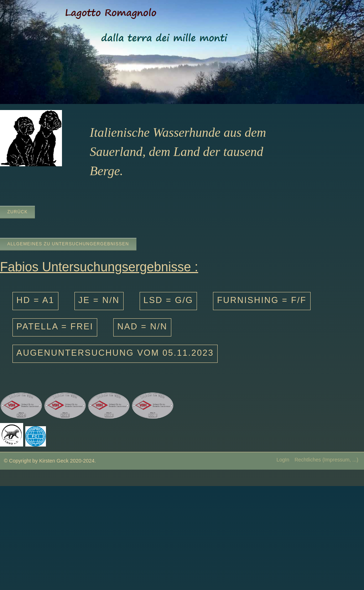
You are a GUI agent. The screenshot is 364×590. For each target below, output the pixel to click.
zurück (17, 212)
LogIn (283, 460)
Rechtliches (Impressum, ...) (326, 460)
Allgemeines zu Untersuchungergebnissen (68, 244)
